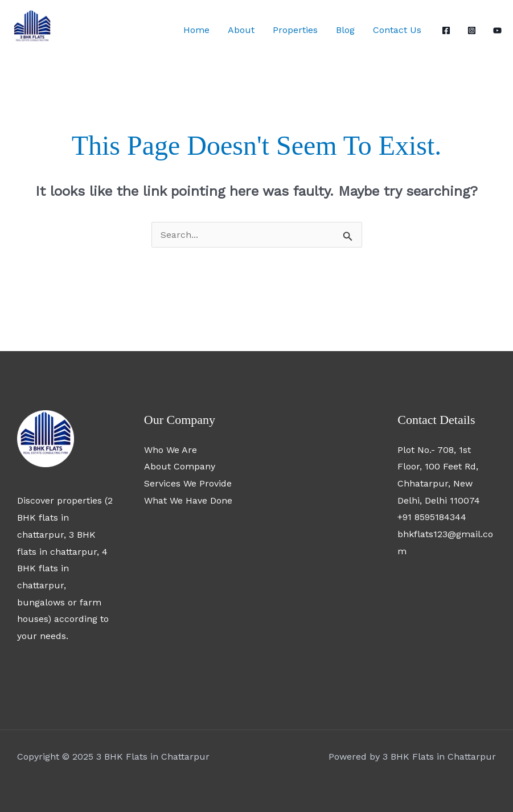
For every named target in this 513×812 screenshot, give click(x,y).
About (241, 30)
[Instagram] (472, 30)
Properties (295, 30)
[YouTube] (497, 30)
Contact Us (397, 30)
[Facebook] (446, 30)
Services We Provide (188, 483)
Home (196, 30)
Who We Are (171, 450)
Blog (345, 30)
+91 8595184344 (432, 517)
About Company (180, 466)
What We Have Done (188, 500)
